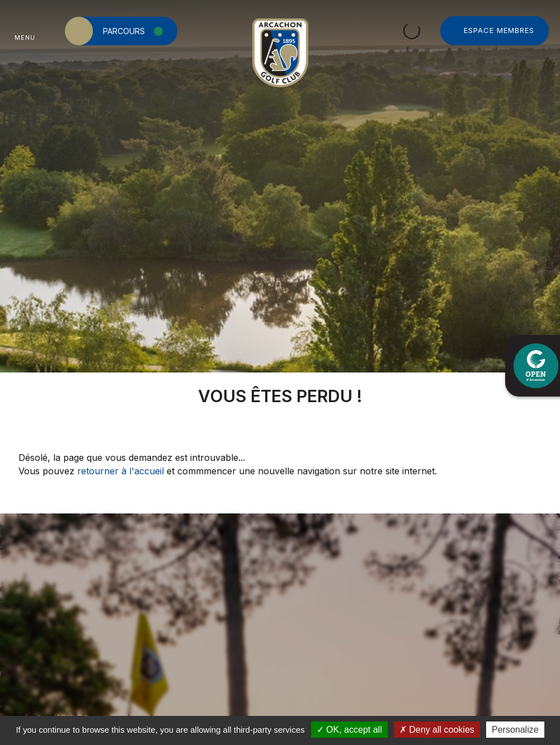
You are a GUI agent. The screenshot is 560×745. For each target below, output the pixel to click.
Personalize (515, 730)
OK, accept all (349, 730)
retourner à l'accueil (121, 471)
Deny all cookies (437, 730)
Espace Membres (499, 30)
